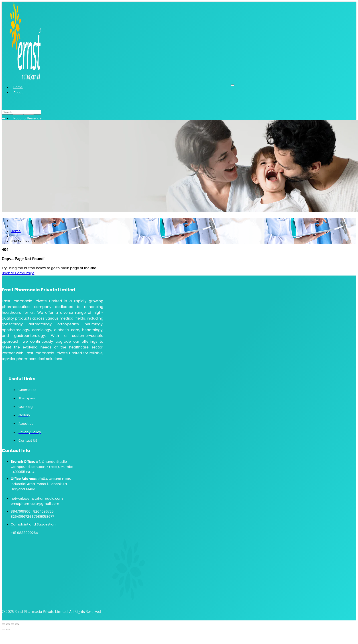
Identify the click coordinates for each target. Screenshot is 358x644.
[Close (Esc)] (17, 624)
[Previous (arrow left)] (4, 629)
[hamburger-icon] (233, 85)
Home (18, 87)
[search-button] (4, 118)
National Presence (27, 118)
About (18, 92)
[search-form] (21, 112)
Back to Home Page (18, 273)
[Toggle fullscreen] (8, 624)
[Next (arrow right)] (8, 629)
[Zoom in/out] (4, 624)
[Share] (12, 624)
